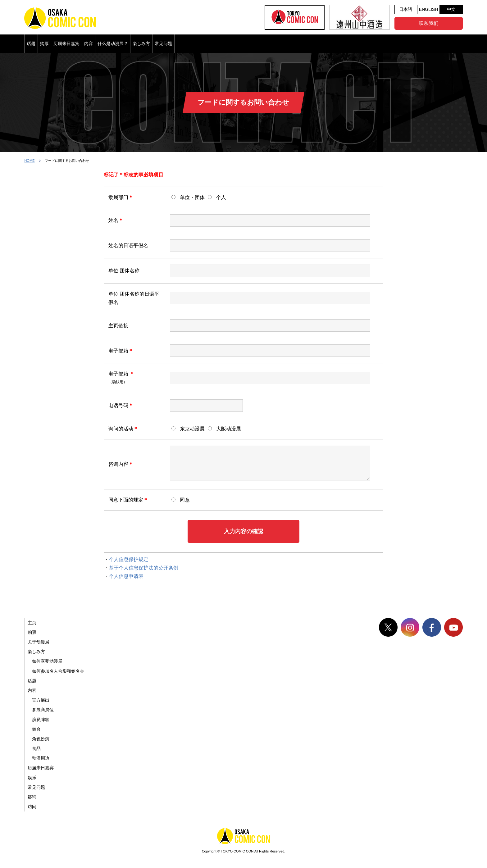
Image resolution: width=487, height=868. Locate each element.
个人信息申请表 (126, 576)
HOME (29, 161)
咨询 (32, 797)
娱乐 (32, 778)
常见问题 (163, 43)
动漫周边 (41, 758)
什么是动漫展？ (113, 43)
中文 (451, 9)
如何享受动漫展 (47, 661)
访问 (32, 807)
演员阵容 (41, 720)
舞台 (36, 729)
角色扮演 (41, 739)
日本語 (406, 9)
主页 (32, 623)
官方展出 (41, 700)
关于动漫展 (39, 642)
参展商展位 (43, 710)
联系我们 (429, 23)
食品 (36, 748)
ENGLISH (428, 9)
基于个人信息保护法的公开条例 (143, 568)
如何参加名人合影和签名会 (58, 671)
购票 (44, 43)
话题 (31, 43)
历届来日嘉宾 (66, 43)
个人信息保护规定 (129, 559)
